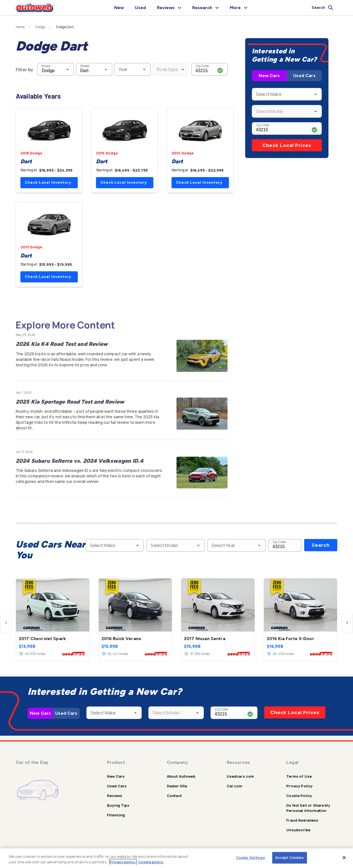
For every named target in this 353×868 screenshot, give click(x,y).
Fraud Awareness (302, 820)
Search (321, 545)
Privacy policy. (123, 862)
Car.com (235, 786)
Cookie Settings (251, 858)
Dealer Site (177, 786)
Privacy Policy (299, 786)
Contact (174, 796)
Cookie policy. (151, 862)
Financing (116, 815)
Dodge (41, 27)
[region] (176, 858)
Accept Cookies (290, 858)
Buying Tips (118, 805)
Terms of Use (299, 776)
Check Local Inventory (48, 182)
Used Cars (304, 76)
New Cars (269, 76)
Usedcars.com (240, 776)
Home (20, 27)
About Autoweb (181, 776)
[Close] (344, 858)
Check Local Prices (287, 145)
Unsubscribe (298, 830)
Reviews (115, 796)
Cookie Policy (299, 796)
